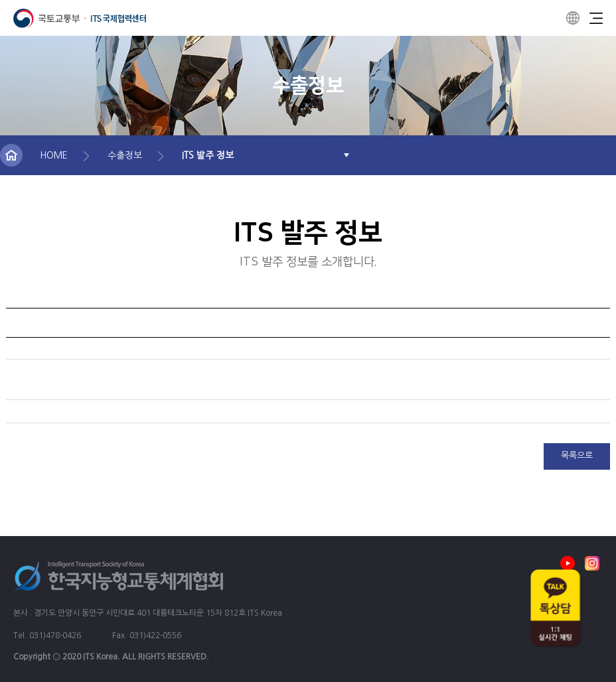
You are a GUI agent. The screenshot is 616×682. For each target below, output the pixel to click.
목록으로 (577, 455)
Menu (596, 18)
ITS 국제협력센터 (80, 18)
